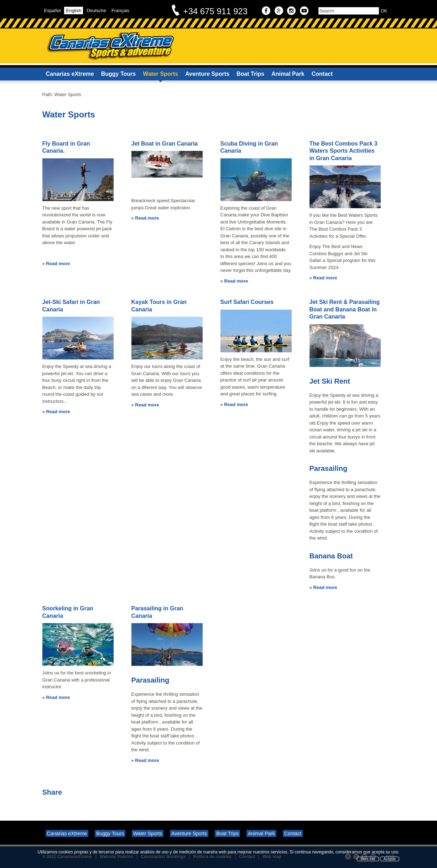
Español (53, 10)
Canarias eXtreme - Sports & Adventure (110, 46)
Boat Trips (250, 74)
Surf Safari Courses (247, 302)
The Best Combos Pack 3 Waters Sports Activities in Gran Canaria (344, 151)
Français (120, 10)
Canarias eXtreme (70, 74)
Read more (58, 264)
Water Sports (160, 74)
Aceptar (390, 859)
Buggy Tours (118, 74)
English (74, 10)
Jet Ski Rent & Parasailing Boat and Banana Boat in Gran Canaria (345, 309)
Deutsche (96, 10)
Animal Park (288, 74)
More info (368, 859)
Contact (322, 74)
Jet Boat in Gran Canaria (165, 144)
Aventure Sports (207, 74)
